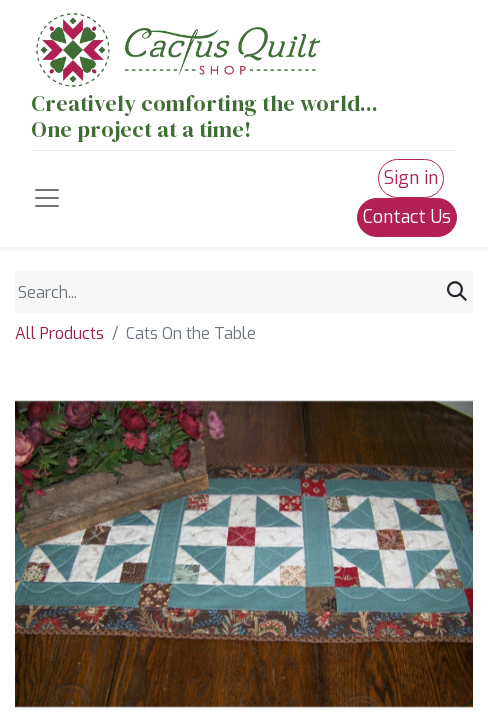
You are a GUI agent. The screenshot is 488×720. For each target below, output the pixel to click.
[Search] (457, 292)
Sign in (411, 178)
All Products (59, 333)
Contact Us (407, 217)
